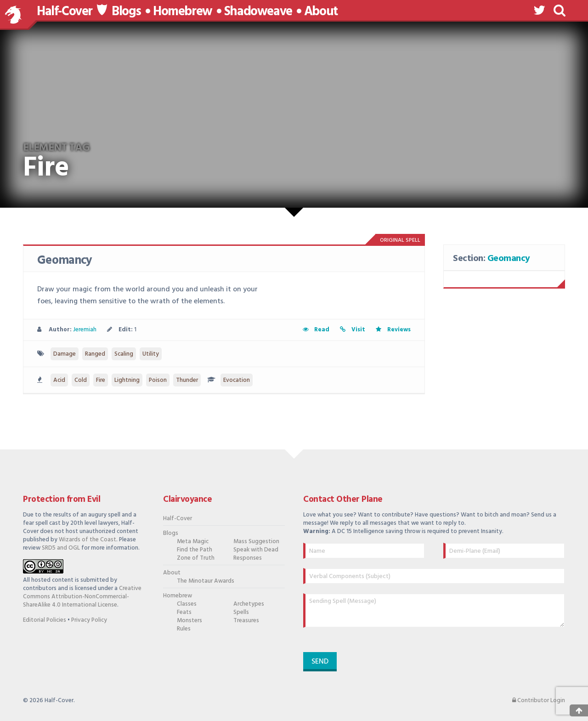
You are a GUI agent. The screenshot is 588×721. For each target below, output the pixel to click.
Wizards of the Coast (88, 540)
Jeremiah (85, 330)
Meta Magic (193, 542)
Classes (187, 604)
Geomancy (65, 261)
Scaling (124, 354)
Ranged (95, 354)
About (321, 12)
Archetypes (249, 604)
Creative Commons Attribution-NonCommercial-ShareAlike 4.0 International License (82, 597)
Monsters (189, 621)
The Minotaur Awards (201, 581)
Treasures (246, 621)
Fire (101, 380)
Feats (184, 613)
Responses (248, 558)
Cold (81, 380)
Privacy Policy (89, 620)
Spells (241, 613)
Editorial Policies (45, 620)
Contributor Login (539, 701)
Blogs (126, 12)
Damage (65, 354)
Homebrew (183, 12)
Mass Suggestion (256, 542)
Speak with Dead (256, 550)
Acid (59, 380)
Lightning (127, 380)
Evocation (237, 380)
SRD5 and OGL (61, 548)
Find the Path (195, 550)
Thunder (187, 380)
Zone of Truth (196, 558)
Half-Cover (65, 12)
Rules (184, 629)
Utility (151, 354)
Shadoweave (258, 12)
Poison (158, 380)
